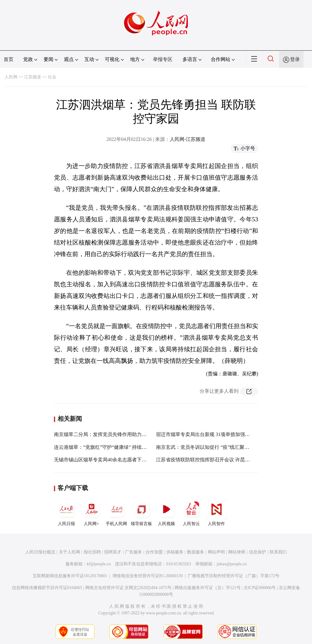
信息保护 (257, 552)
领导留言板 (141, 512)
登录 (295, 59)
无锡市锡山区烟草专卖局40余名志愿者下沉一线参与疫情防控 (120, 460)
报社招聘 (92, 552)
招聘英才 (113, 552)
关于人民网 (69, 552)
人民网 (11, 77)
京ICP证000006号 (260, 588)
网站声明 (216, 552)
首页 (9, 59)
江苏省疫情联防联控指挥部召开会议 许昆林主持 (208, 460)
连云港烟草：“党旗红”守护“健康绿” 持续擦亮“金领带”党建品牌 (122, 447)
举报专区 (163, 59)
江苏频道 (33, 77)
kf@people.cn (99, 564)
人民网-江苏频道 (188, 139)
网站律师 (237, 552)
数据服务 (196, 552)
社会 (52, 77)
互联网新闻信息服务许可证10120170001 (70, 576)
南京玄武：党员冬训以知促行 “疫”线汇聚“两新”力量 (212, 447)
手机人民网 (116, 512)
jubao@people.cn (232, 564)
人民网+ (91, 512)
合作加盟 (154, 552)
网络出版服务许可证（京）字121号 (208, 588)
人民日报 (66, 512)
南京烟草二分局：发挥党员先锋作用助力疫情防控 (108, 434)
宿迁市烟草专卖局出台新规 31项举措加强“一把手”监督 (215, 434)
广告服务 (133, 552)
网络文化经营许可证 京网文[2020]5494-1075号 (129, 588)
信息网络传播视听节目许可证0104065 (47, 588)
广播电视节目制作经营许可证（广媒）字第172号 (234, 576)
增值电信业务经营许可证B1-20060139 (148, 576)
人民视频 (166, 512)
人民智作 (216, 512)
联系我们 (278, 552)
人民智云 (191, 512)
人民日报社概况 (40, 552)
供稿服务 (175, 552)
